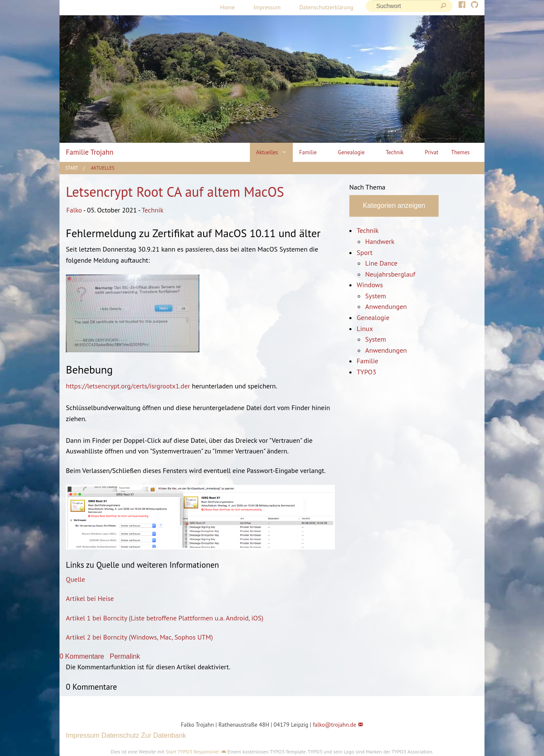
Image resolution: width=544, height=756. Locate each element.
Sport (364, 252)
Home (227, 7)
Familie (367, 361)
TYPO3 (366, 372)
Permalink (125, 656)
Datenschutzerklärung (326, 7)
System (375, 296)
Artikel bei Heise (90, 598)
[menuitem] (227, 8)
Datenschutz (120, 735)
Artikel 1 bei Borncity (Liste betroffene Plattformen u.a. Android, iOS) (165, 618)
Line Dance (381, 263)
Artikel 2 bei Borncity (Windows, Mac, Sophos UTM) (139, 637)
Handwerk (380, 241)
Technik (152, 210)
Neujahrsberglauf (390, 274)
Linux (365, 328)
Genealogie (373, 317)
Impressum (267, 7)
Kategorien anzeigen (394, 205)
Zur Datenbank (164, 735)
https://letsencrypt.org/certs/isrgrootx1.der (128, 386)
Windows (370, 285)
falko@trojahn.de (334, 725)
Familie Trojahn (90, 152)
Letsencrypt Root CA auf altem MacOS (175, 192)
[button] (135, 706)
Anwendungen (386, 306)
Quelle (75, 579)
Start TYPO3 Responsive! (193, 752)
